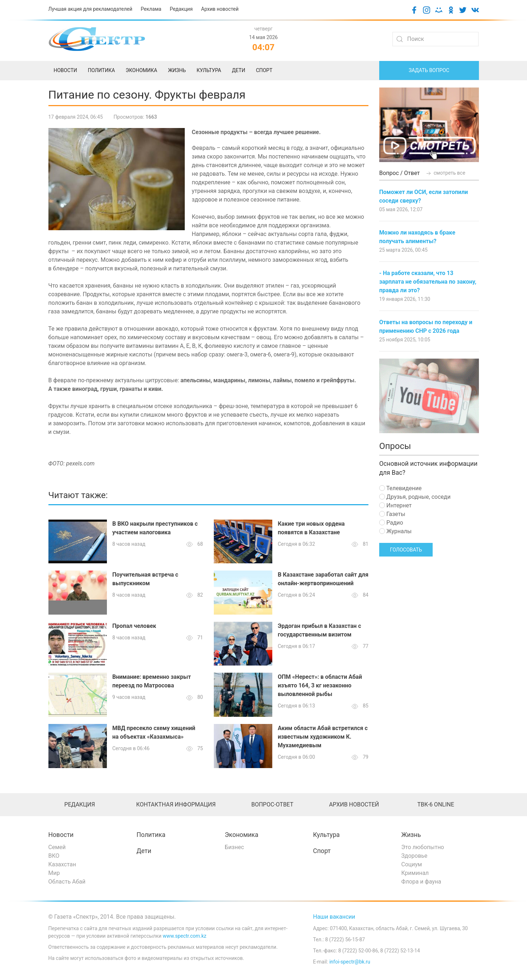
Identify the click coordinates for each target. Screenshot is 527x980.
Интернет (395, 505)
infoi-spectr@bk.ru (350, 962)
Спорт (322, 851)
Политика (151, 835)
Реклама (151, 9)
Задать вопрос (429, 70)
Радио (391, 523)
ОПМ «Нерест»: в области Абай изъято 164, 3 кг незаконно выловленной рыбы (320, 685)
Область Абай (67, 882)
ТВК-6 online (436, 804)
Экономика (242, 835)
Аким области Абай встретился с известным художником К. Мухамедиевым (323, 737)
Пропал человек (134, 626)
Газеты (392, 514)
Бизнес (235, 847)
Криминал (415, 873)
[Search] (436, 39)
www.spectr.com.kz (185, 936)
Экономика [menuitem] (141, 70)
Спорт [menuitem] (264, 70)
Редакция (181, 9)
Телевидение (400, 488)
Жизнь (411, 835)
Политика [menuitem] (102, 70)
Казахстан (62, 864)
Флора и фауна (421, 882)
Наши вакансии (334, 917)
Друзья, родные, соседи (415, 497)
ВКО (54, 856)
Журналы (395, 531)
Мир (54, 873)
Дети (144, 851)
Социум (412, 864)
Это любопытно (423, 847)
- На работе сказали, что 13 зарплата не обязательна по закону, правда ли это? (428, 282)
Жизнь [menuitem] (177, 70)
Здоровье (415, 856)
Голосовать (406, 550)
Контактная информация (176, 804)
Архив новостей (220, 9)
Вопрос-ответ (272, 804)
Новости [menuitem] (65, 70)
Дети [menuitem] (238, 70)
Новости (61, 835)
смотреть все (445, 173)
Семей (57, 847)
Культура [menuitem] (209, 70)
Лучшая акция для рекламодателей (90, 9)
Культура (326, 835)
